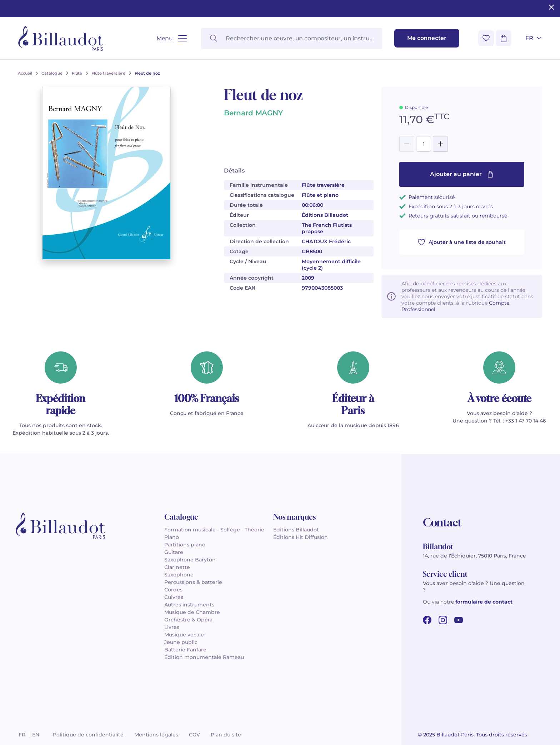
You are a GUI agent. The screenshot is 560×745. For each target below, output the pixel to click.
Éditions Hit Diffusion (301, 537)
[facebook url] (427, 620)
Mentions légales (156, 735)
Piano (172, 537)
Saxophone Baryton (190, 560)
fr (22, 735)
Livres (172, 627)
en (36, 735)
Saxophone (179, 575)
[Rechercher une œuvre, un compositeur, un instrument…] (291, 38)
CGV (194, 735)
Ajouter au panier (462, 174)
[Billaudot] (61, 38)
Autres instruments (189, 605)
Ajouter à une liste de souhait (462, 242)
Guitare (174, 552)
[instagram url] (443, 620)
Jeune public (181, 642)
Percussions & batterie (193, 582)
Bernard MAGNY (253, 113)
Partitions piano (185, 545)
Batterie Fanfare (185, 650)
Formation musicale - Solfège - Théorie (214, 530)
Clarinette (177, 567)
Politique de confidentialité (88, 735)
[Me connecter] (427, 38)
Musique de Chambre (192, 612)
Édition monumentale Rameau (204, 657)
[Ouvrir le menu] (172, 38)
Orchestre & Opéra (188, 620)
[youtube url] (459, 620)
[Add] (440, 144)
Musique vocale (184, 635)
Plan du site (226, 735)
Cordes (173, 590)
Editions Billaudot (296, 530)
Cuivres (174, 597)
